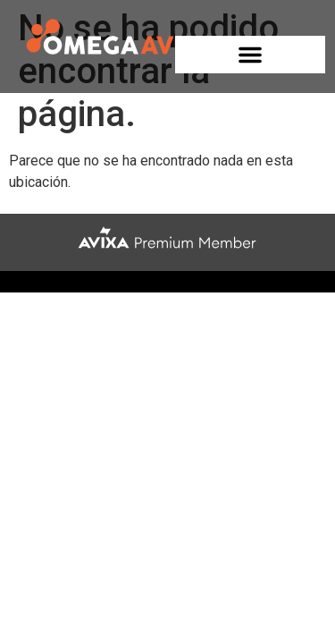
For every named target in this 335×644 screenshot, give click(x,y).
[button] (250, 55)
